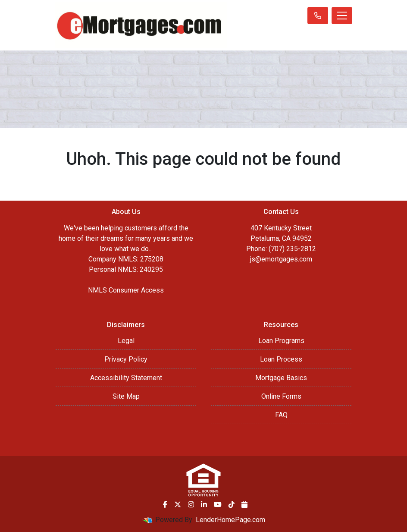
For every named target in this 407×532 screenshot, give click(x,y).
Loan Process (281, 359)
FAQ (281, 415)
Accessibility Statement (126, 378)
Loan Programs (281, 341)
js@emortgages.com (281, 259)
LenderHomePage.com (230, 520)
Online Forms (281, 396)
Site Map (126, 396)
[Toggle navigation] (342, 16)
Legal (126, 341)
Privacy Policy (126, 359)
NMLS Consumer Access (126, 290)
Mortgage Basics (281, 378)
